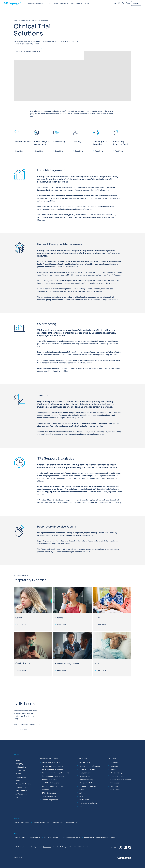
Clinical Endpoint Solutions (90, 766)
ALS (97, 663)
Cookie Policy (35, 837)
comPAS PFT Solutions (50, 783)
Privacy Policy (20, 837)
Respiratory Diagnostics (51, 763)
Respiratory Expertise (88, 786)
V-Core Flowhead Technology (53, 786)
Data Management (22, 142)
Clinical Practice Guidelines (121, 780)
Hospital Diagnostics (50, 800)
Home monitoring (86, 780)
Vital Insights (21, 777)
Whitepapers (115, 783)
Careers (18, 774)
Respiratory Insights (23, 787)
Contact (136, 3)
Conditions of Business (71, 837)
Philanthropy (20, 770)
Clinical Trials (85, 763)
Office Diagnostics (49, 793)
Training (77, 142)
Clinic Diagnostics (49, 796)
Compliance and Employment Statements (99, 837)
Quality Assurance (22, 822)
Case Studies (115, 790)
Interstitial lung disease (67, 663)
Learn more (102, 671)
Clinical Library (116, 773)
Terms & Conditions (51, 837)
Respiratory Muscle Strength (53, 769)
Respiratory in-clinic (87, 769)
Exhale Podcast (21, 791)
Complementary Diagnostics (53, 776)
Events (18, 797)
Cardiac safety (85, 776)
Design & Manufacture (41, 822)
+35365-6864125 (20, 730)
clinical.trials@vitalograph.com (27, 724)
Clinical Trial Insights (24, 784)
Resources (114, 763)
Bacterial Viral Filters (50, 780)
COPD (98, 618)
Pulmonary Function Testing (52, 766)
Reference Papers (117, 776)
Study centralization (87, 773)
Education (114, 766)
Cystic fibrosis (23, 663)
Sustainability (21, 767)
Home (18, 760)
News (18, 780)
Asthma (59, 618)
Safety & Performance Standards (65, 822)
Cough (19, 618)
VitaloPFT (45, 790)
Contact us (47, 847)
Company (19, 764)
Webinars (114, 786)
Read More (19, 151)
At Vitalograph (21, 794)
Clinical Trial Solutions (88, 783)
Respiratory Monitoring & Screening (55, 773)
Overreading (59, 142)
